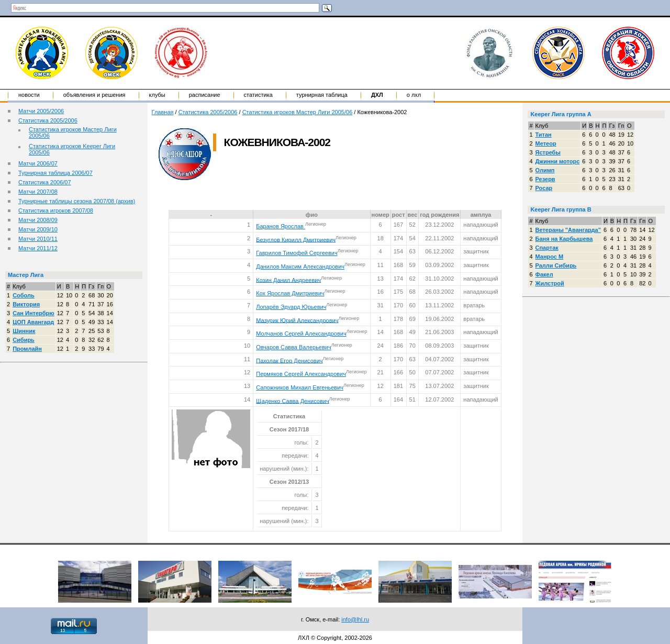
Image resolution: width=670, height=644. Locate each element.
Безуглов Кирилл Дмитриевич (296, 239)
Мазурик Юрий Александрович (297, 320)
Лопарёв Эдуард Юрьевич (291, 307)
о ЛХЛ (414, 95)
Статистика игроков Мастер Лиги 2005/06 (298, 112)
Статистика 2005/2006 (48, 120)
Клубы (157, 95)
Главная (163, 112)
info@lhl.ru (355, 619)
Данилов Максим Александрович (300, 267)
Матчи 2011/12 (38, 248)
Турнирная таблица (322, 95)
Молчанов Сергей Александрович (301, 334)
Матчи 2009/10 (38, 229)
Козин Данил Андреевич (288, 280)
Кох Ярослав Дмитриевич (290, 293)
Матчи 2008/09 (38, 220)
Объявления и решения (94, 95)
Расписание (205, 95)
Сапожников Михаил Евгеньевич (300, 387)
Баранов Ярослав (281, 226)
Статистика (258, 95)
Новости (29, 95)
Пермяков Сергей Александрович (301, 374)
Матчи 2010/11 (38, 239)
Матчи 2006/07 (38, 163)
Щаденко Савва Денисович (292, 401)
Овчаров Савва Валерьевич (294, 347)
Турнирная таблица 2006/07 (55, 173)
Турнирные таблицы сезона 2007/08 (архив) (77, 201)
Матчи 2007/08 (38, 192)
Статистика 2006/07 (45, 182)
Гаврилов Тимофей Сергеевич (297, 253)
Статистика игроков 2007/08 (56, 210)
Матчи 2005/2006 (41, 111)
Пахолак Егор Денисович (289, 360)
